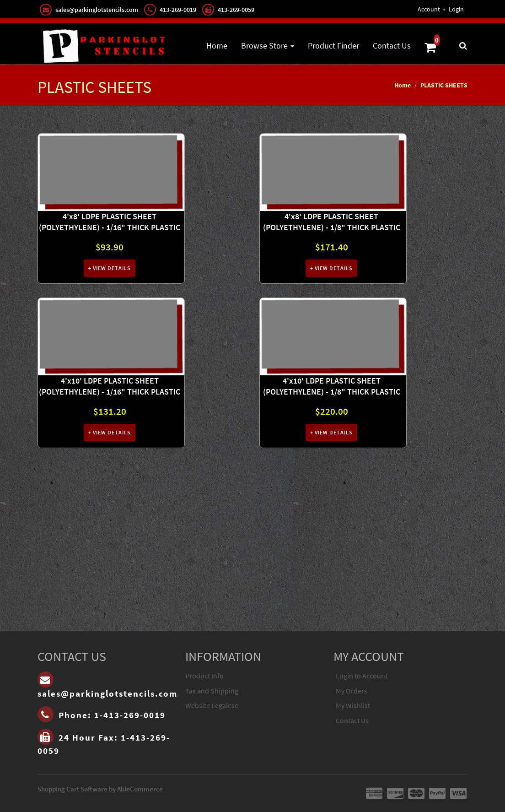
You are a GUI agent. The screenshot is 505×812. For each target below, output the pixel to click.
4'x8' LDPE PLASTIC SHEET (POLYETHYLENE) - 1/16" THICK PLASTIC (110, 222)
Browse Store (264, 46)
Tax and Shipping (212, 691)
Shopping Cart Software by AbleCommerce (100, 789)
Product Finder (333, 46)
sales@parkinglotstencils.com (97, 10)
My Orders (352, 691)
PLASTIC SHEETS (444, 85)
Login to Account (362, 676)
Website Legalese (212, 705)
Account (429, 9)
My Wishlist (353, 705)
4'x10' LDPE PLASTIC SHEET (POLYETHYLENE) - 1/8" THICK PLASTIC (332, 386)
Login (456, 9)
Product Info (204, 676)
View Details (111, 268)
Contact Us (392, 46)
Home (217, 46)
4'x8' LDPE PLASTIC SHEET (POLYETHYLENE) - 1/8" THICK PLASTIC (332, 222)
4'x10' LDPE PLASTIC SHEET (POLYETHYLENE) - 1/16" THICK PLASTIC (110, 386)
